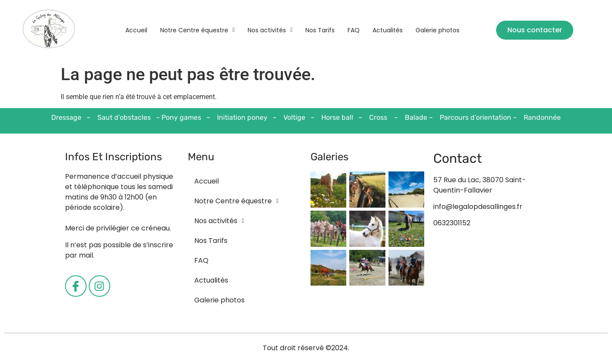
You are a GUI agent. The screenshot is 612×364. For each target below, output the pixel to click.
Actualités (388, 30)
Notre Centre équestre (197, 30)
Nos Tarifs (320, 30)
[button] (197, 30)
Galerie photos (438, 30)
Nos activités (270, 30)
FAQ (354, 30)
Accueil (136, 30)
